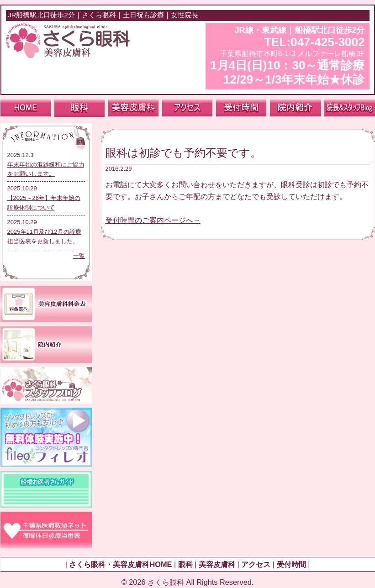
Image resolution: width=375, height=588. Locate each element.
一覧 (79, 256)
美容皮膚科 (217, 564)
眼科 (185, 564)
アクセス (256, 564)
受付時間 (291, 564)
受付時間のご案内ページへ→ (153, 220)
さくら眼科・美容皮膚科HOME (120, 564)
